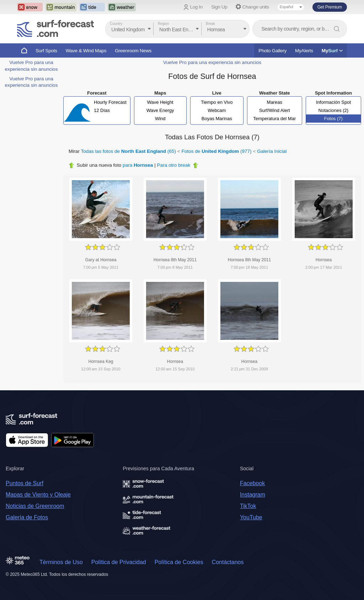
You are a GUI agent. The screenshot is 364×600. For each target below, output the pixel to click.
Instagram (253, 495)
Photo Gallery (272, 51)
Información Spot (333, 102)
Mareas (275, 102)
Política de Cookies (179, 562)
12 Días (102, 110)
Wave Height (160, 102)
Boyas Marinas (217, 119)
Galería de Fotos (27, 517)
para (138, 165)
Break (210, 24)
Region (164, 24)
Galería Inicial (272, 151)
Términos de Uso (61, 562)
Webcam (217, 110)
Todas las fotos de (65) (129, 151)
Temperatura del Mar (274, 119)
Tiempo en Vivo (217, 102)
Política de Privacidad (119, 562)
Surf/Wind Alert (275, 110)
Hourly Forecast (110, 102)
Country (116, 24)
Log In (196, 7)
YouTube (251, 517)
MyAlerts (304, 51)
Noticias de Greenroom (35, 506)
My (332, 51)
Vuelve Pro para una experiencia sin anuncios (212, 62)
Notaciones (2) (334, 110)
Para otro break (174, 165)
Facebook (252, 483)
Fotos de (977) (216, 151)
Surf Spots (46, 51)
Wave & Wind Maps (86, 51)
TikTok (248, 506)
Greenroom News (133, 51)
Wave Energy (160, 110)
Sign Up (219, 7)
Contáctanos (228, 562)
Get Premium (330, 7)
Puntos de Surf (25, 483)
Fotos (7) (333, 119)
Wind (160, 119)
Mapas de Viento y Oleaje (38, 495)
